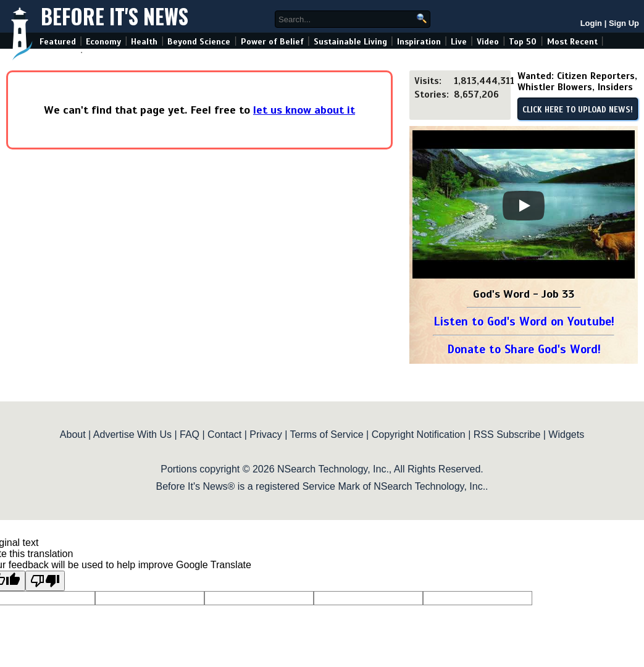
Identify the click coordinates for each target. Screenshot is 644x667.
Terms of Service (326, 434)
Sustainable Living (350, 42)
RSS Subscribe (507, 434)
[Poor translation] (45, 581)
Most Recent (572, 42)
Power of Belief (272, 42)
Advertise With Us (132, 434)
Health (144, 42)
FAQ (190, 434)
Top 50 (523, 42)
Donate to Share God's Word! (524, 349)
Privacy (266, 434)
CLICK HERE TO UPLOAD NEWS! (578, 110)
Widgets (566, 434)
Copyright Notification (419, 434)
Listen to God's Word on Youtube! (524, 321)
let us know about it (304, 110)
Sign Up (624, 23)
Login (591, 23)
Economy (103, 42)
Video (488, 42)
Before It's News (115, 16)
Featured (58, 42)
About (73, 434)
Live (459, 42)
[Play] (524, 206)
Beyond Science (199, 42)
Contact (224, 434)
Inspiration (419, 42)
